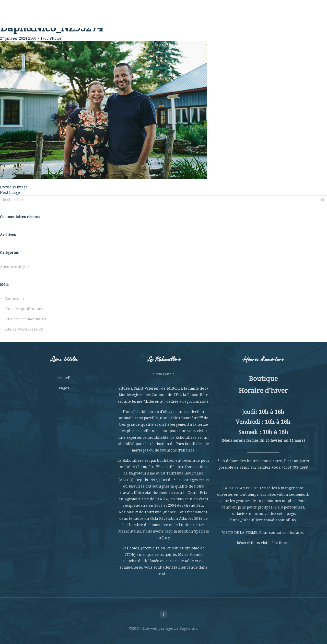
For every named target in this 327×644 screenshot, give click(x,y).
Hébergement (212, 18)
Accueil (64, 378)
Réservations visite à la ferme (263, 543)
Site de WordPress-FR (24, 329)
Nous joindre (271, 18)
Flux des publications (24, 309)
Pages (64, 388)
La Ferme (81, 18)
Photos (56, 38)
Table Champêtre (112, 18)
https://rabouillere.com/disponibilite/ (263, 520)
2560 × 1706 (38, 38)
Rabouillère (56, 18)
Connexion (14, 299)
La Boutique (242, 18)
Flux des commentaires (25, 319)
